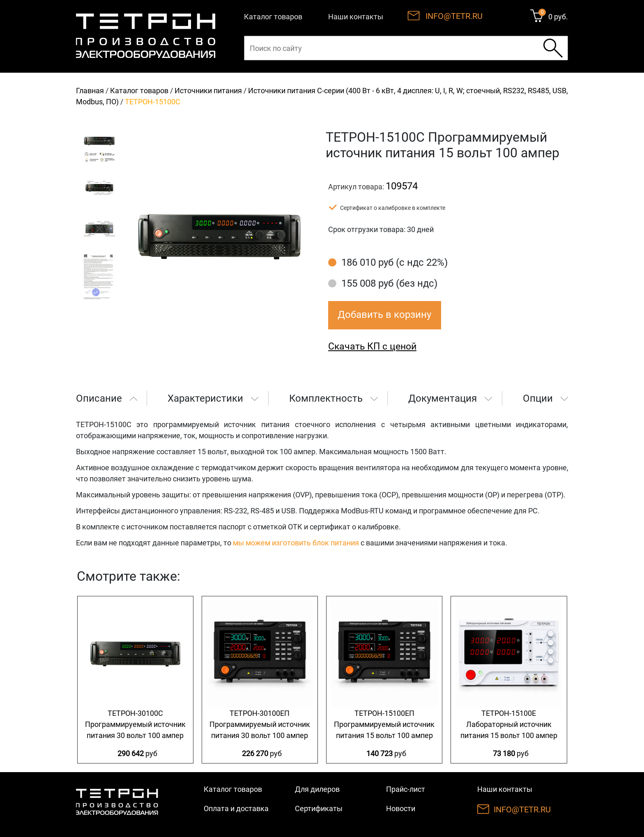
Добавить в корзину (384, 315)
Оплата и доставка (236, 808)
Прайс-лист (406, 789)
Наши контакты (356, 17)
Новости (401, 808)
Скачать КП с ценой (372, 346)
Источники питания (208, 91)
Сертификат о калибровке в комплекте (393, 208)
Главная (90, 91)
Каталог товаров (273, 17)
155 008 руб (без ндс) (389, 283)
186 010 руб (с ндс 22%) (394, 262)
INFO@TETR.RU (454, 16)
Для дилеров (317, 789)
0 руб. (558, 17)
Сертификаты (319, 808)
